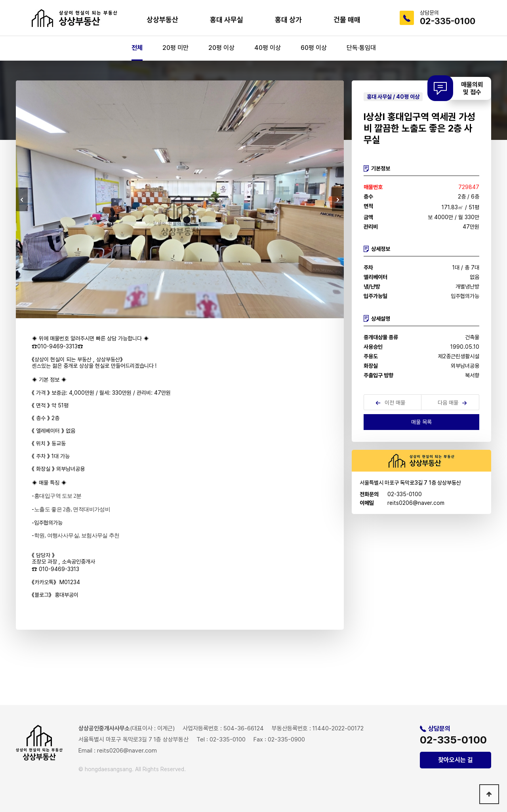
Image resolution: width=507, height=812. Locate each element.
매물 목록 (421, 422)
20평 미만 (175, 48)
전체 (137, 48)
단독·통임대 (361, 48)
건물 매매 (347, 20)
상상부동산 (162, 20)
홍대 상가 (288, 20)
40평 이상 (268, 48)
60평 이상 (314, 48)
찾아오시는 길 (456, 760)
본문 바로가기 (0, 0)
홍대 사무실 (227, 20)
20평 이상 (221, 48)
